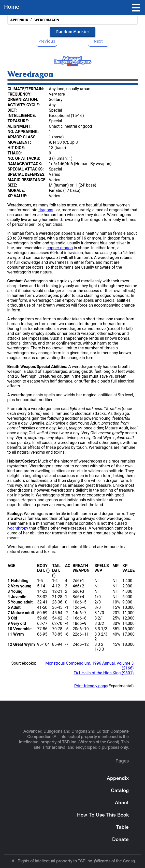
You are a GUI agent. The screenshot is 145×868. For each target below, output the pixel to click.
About (122, 803)
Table (122, 828)
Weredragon (47, 20)
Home (12, 7)
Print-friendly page (91, 686)
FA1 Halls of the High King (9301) (104, 673)
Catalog (120, 791)
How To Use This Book (103, 815)
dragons (46, 210)
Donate (120, 840)
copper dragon (60, 248)
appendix (19, 20)
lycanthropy (18, 528)
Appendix (118, 779)
